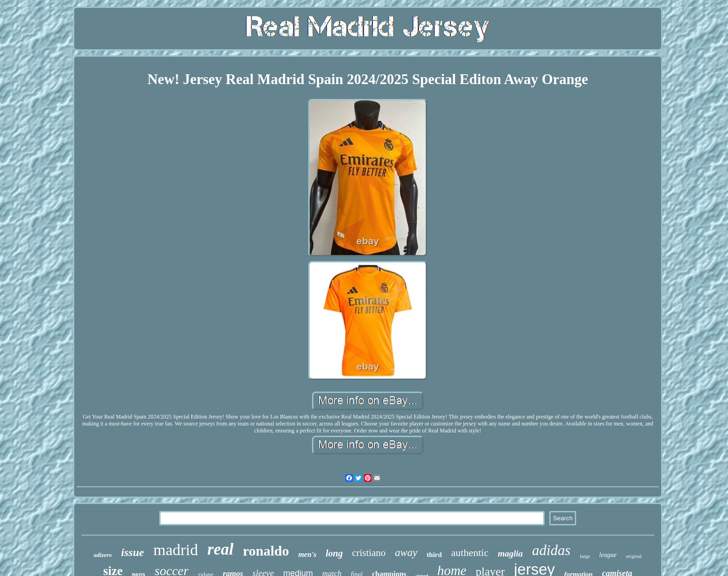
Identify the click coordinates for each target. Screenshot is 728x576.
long (335, 553)
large (585, 556)
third (434, 555)
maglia (510, 553)
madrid (175, 550)
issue (133, 552)
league (608, 555)
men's (307, 554)
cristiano (369, 553)
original (634, 556)
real (221, 549)
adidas (551, 550)
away (406, 553)
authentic (470, 553)
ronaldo (266, 551)
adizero (103, 555)
